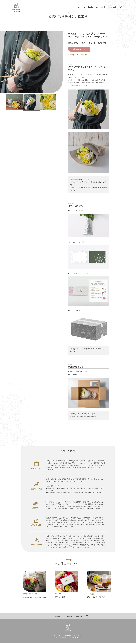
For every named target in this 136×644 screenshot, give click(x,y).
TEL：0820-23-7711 (60, 639)
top (49, 617)
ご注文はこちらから (79, 49)
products (58, 617)
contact (79, 617)
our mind (69, 617)
